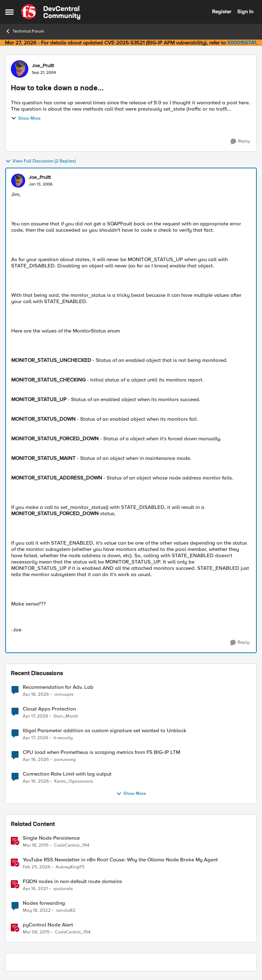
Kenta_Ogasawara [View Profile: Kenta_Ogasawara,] (74, 781)
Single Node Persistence (51, 838)
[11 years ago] (36, 846)
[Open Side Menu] (9, 12)
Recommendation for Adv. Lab (58, 687)
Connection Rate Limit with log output (67, 774)
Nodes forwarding (44, 903)
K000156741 (242, 43)
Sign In (245, 12)
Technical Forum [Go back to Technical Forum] (25, 31)
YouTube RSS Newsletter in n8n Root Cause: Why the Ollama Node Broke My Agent (120, 860)
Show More (26, 118)
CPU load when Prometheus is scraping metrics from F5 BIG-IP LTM (101, 752)
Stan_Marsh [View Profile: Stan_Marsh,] (66, 716)
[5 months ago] (37, 867)
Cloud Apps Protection (49, 709)
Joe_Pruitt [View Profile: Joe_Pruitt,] (43, 66)
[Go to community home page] (51, 12)
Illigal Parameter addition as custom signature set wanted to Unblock (105, 731)
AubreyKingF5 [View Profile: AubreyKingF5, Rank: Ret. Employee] (70, 867)
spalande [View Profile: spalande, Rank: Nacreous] (63, 889)
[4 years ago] (37, 911)
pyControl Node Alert (48, 925)
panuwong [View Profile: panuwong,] (65, 760)
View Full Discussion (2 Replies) (40, 161)
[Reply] (240, 141)
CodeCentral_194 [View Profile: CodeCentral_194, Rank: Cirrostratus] (72, 845)
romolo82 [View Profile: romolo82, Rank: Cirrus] (66, 911)
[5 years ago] (35, 889)
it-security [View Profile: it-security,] (63, 738)
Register (222, 12)
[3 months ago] (36, 694)
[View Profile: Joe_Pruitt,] (20, 69)
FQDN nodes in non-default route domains (72, 881)
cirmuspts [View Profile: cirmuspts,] (64, 694)
